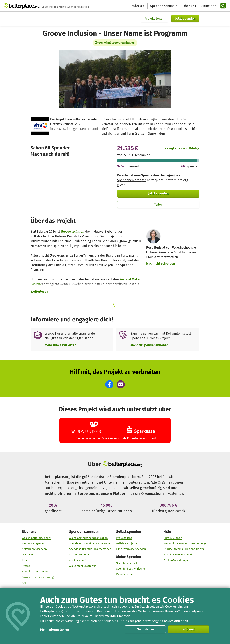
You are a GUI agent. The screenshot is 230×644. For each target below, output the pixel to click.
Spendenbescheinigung (131, 569)
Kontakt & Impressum (35, 572)
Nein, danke (145, 629)
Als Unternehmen (80, 555)
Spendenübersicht (127, 563)
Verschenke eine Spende (178, 555)
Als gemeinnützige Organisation (88, 538)
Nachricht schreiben (161, 264)
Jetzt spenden (185, 19)
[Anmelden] (208, 6)
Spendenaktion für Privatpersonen (90, 544)
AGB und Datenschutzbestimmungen (186, 544)
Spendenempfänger (132, 180)
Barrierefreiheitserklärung (38, 577)
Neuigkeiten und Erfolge (182, 148)
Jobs (25, 560)
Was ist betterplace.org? (36, 538)
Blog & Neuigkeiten (34, 544)
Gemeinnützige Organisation (117, 43)
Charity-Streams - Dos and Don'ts (184, 549)
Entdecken (137, 6)
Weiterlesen (39, 292)
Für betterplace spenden (131, 549)
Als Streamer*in (79, 560)
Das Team (28, 555)
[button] (109, 384)
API (24, 583)
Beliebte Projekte (127, 544)
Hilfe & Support (173, 538)
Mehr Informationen (55, 629)
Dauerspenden (125, 574)
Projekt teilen (154, 19)
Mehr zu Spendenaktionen (149, 345)
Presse (26, 566)
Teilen (158, 205)
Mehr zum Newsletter (60, 345)
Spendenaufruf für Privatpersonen (90, 549)
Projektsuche (124, 538)
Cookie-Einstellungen (176, 560)
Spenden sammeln (164, 6)
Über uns (189, 6)
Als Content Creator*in (83, 566)
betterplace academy (35, 549)
